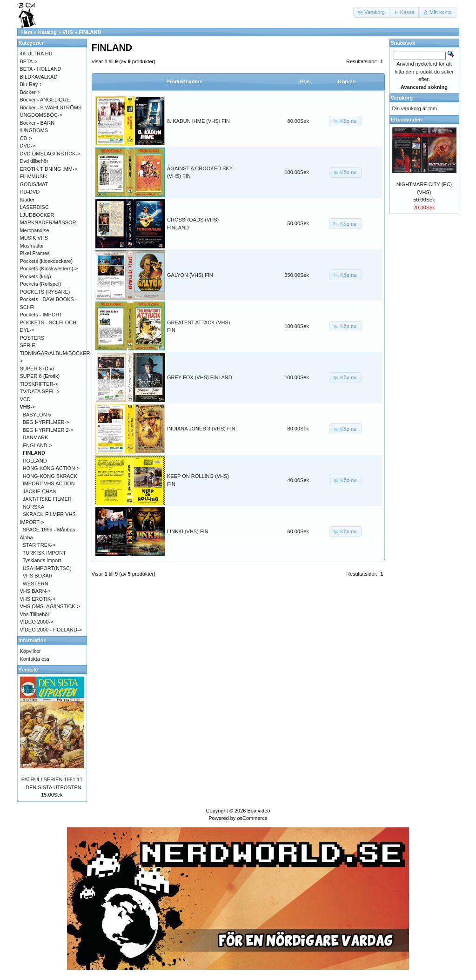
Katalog (47, 32)
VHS (68, 32)
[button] (372, 12)
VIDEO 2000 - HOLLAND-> (51, 630)
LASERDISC (34, 207)
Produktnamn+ (184, 81)
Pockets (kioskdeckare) (47, 261)
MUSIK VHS (34, 238)
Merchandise (35, 230)
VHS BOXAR (38, 576)
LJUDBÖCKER (37, 215)
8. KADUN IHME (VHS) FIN (198, 121)
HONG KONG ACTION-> (51, 468)
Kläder (27, 200)
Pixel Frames (35, 253)
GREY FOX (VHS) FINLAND (200, 377)
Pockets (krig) (36, 276)
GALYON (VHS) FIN (190, 275)
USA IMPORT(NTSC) (47, 568)
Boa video (258, 811)
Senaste (28, 670)
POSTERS (32, 338)
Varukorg (402, 98)
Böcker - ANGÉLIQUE (45, 100)
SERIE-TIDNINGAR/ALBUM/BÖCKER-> (56, 353)
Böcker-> (30, 92)
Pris (305, 81)
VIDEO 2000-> (37, 622)
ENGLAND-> (37, 445)
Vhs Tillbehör (35, 614)
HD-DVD (30, 192)
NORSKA (34, 507)
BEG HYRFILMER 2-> (48, 430)
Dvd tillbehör (34, 161)
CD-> (26, 138)
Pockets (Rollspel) (41, 284)
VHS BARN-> (35, 591)
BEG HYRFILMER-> (46, 422)
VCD (25, 399)
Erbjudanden (406, 120)
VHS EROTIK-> (38, 599)
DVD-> (28, 146)
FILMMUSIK (34, 176)
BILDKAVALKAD (39, 77)
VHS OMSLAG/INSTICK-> (50, 606)
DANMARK (36, 437)
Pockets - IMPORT (41, 315)
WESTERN (36, 584)
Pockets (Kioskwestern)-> (49, 268)
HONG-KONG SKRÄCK (50, 476)
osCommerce (252, 818)
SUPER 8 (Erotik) (40, 376)
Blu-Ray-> (31, 84)
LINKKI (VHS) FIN (188, 531)
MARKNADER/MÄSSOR (48, 222)
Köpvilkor (30, 651)
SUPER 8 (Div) (37, 369)
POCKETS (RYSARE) (45, 292)
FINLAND (90, 32)
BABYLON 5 (37, 415)
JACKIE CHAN (40, 491)
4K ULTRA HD (36, 54)
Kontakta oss (35, 659)
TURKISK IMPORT (44, 553)
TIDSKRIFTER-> (39, 384)
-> (28, 407)
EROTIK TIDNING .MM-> (49, 169)
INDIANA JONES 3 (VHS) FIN (201, 429)
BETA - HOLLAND (41, 69)
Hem (27, 32)
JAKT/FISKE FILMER (47, 499)
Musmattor (32, 246)
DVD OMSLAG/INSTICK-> (50, 154)
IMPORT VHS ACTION (49, 483)
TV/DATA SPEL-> (40, 391)
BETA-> (29, 61)
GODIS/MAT (34, 184)
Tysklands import (42, 560)
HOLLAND (35, 461)
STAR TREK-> (39, 545)
